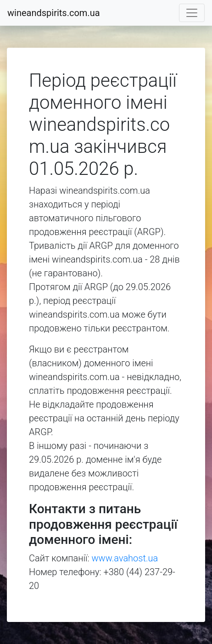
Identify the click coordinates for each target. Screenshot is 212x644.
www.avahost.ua (125, 558)
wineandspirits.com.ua (54, 13)
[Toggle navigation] (192, 13)
